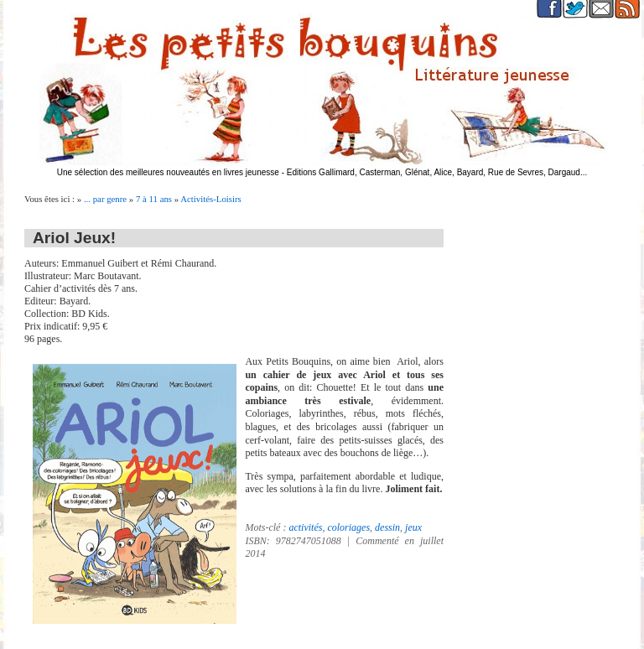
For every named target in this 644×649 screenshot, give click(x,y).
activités (305, 527)
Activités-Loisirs (211, 199)
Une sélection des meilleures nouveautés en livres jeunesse (168, 172)
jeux (413, 527)
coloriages (348, 527)
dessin (387, 527)
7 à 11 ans (154, 199)
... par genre (105, 199)
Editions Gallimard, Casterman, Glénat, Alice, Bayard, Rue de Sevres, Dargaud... (437, 172)
